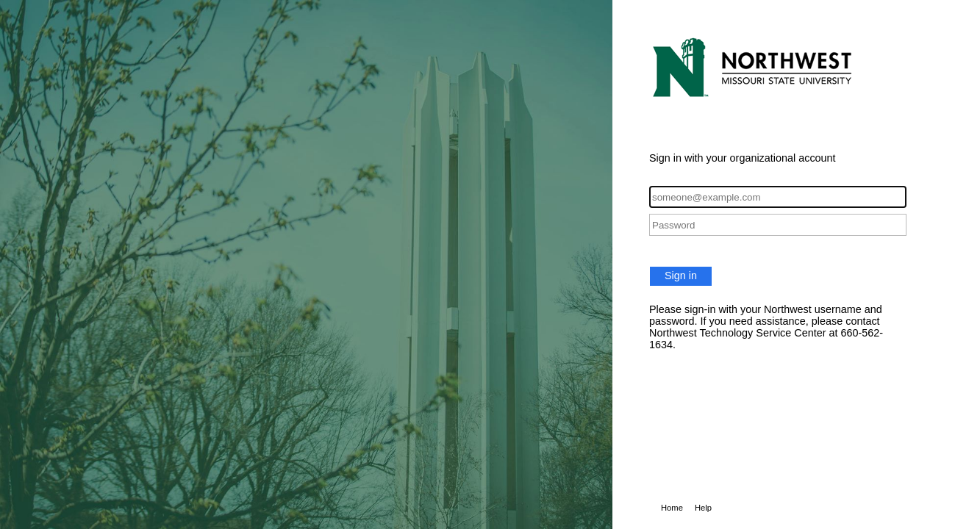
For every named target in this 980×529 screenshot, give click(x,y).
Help (703, 508)
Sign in (681, 276)
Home (672, 508)
